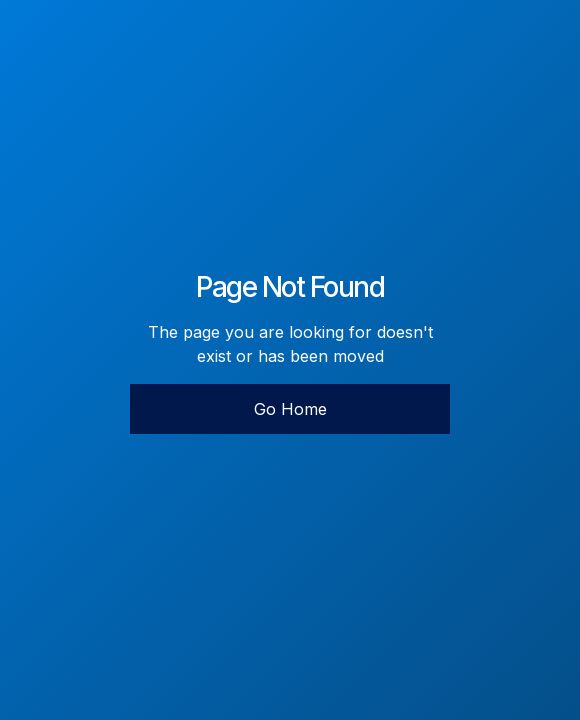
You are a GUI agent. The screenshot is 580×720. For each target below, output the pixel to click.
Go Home (290, 409)
